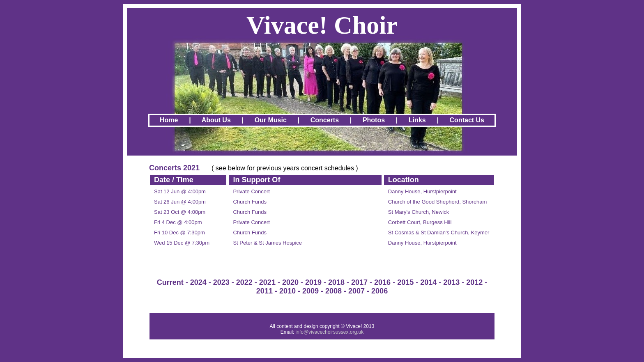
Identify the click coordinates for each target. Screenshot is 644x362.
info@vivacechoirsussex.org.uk (330, 332)
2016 (382, 282)
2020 (290, 282)
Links (417, 120)
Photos (374, 120)
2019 (313, 282)
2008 (333, 291)
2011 (264, 291)
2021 (267, 282)
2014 (428, 282)
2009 (310, 291)
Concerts (325, 120)
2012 (474, 282)
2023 (221, 282)
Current (170, 282)
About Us (216, 120)
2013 (451, 282)
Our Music (271, 120)
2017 (359, 282)
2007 (356, 291)
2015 (405, 282)
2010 (287, 291)
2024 (198, 282)
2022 (244, 282)
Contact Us (467, 120)
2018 (336, 282)
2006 (379, 291)
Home (169, 120)
